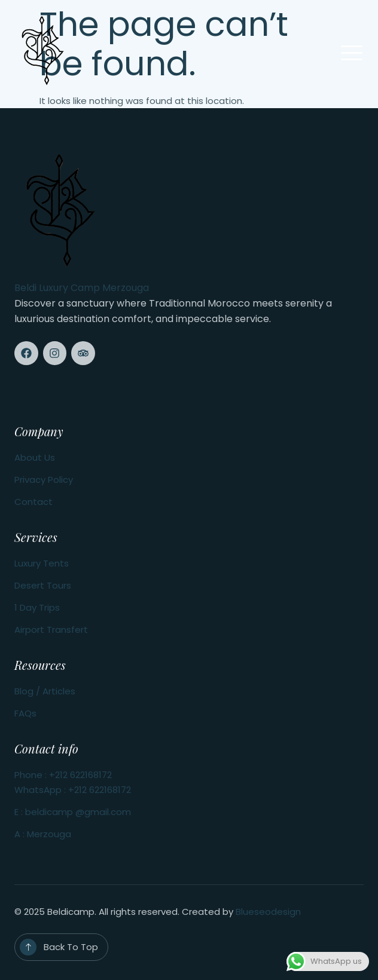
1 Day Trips (37, 607)
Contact (33, 502)
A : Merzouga (43, 834)
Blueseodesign (268, 912)
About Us (35, 457)
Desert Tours (43, 585)
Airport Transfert (51, 630)
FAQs (25, 713)
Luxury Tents (42, 563)
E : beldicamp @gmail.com (73, 812)
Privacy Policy (44, 480)
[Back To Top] (28, 947)
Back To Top (71, 947)
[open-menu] (352, 54)
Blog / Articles (45, 691)
